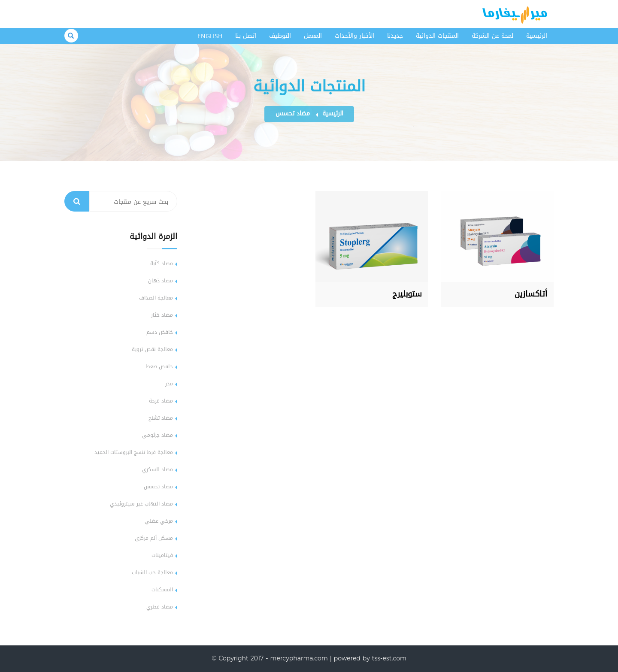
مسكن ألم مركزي (154, 538)
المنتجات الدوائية (437, 36)
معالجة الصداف (156, 298)
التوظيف (280, 36)
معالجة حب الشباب (152, 572)
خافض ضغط (159, 366)
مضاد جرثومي (158, 435)
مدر (169, 384)
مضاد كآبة (162, 263)
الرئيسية (537, 36)
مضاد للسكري (158, 469)
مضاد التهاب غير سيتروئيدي (141, 504)
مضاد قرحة (161, 401)
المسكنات (162, 590)
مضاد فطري (160, 607)
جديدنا (395, 36)
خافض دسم (160, 332)
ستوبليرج (407, 294)
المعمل (313, 36)
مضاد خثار (162, 315)
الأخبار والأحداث (354, 36)
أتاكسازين (531, 294)
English (210, 36)
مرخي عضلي (159, 521)
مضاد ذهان (161, 281)
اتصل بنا (246, 36)
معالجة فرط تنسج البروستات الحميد (134, 452)
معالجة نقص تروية (152, 349)
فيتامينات (162, 555)
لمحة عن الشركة (492, 36)
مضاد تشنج (161, 418)
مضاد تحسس (293, 114)
